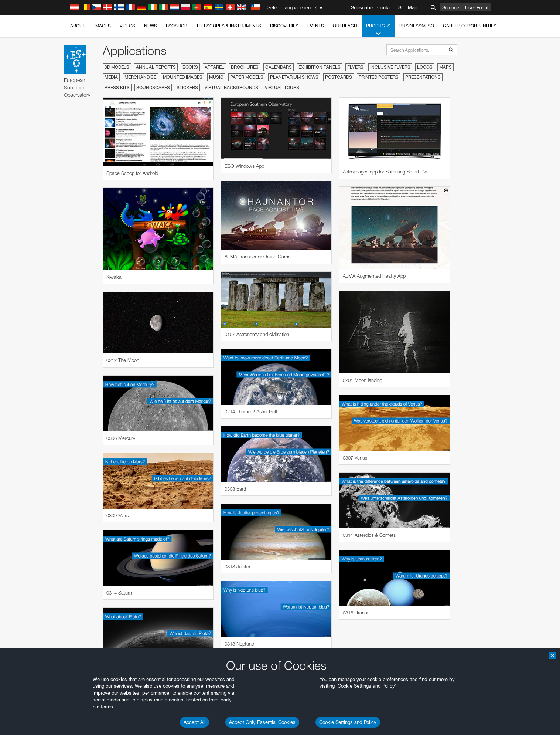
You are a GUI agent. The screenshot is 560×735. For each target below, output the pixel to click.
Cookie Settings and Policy (348, 722)
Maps (445, 67)
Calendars (279, 67)
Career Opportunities (470, 26)
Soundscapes (153, 87)
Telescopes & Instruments (229, 26)
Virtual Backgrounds (231, 87)
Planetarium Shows (294, 77)
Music (216, 77)
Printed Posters (379, 77)
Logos (425, 67)
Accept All (194, 722)
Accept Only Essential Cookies (262, 722)
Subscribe (362, 7)
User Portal (477, 7)
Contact (385, 7)
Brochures (245, 67)
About (78, 26)
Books (190, 67)
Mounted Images (183, 77)
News (151, 26)
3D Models (117, 67)
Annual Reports (156, 67)
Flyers (355, 67)
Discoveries (284, 26)
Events (316, 26)
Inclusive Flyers (390, 67)
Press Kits (117, 87)
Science (451, 7)
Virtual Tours (282, 87)
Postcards (339, 77)
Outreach (345, 26)
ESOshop (177, 26)
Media (111, 77)
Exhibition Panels (320, 67)
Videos (127, 26)
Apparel (214, 67)
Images (103, 26)
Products (378, 30)
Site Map (408, 7)
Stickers (187, 87)
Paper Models (247, 77)
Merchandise (140, 77)
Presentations (423, 77)
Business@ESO (417, 26)
